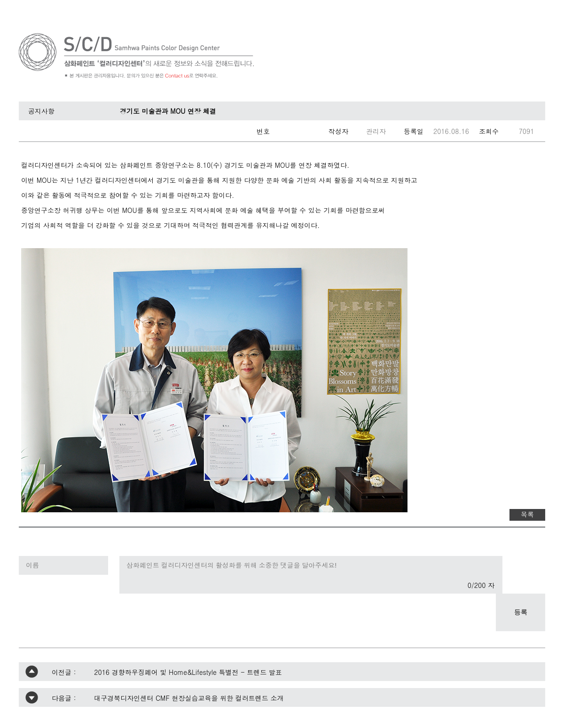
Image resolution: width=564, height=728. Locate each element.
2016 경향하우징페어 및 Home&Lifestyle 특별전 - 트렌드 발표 (188, 672)
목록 (527, 514)
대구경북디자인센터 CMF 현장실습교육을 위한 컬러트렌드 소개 (189, 698)
